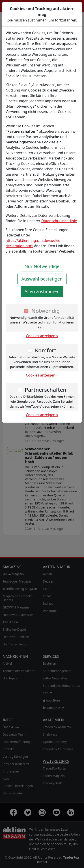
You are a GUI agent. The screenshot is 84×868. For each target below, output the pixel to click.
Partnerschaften (46, 390)
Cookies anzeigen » (42, 336)
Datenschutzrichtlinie (59, 221)
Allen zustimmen (42, 291)
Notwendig (46, 311)
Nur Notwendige (42, 266)
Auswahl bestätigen (42, 279)
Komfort (46, 350)
